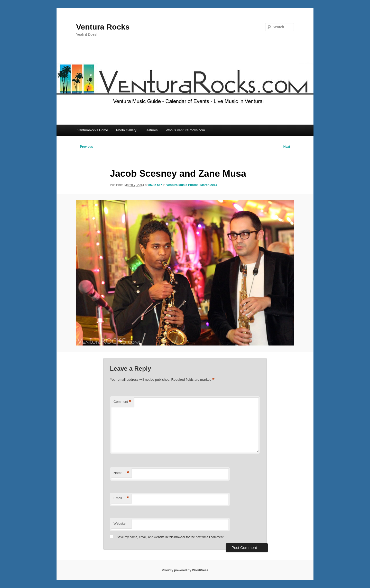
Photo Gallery (126, 130)
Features (151, 130)
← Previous (85, 147)
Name (121, 473)
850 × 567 (155, 185)
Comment (122, 402)
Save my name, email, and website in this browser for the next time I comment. (170, 537)
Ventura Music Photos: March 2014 (192, 185)
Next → (289, 147)
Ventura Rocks (103, 27)
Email (121, 498)
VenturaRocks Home (93, 130)
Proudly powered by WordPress (185, 570)
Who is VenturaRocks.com (185, 130)
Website (120, 523)
